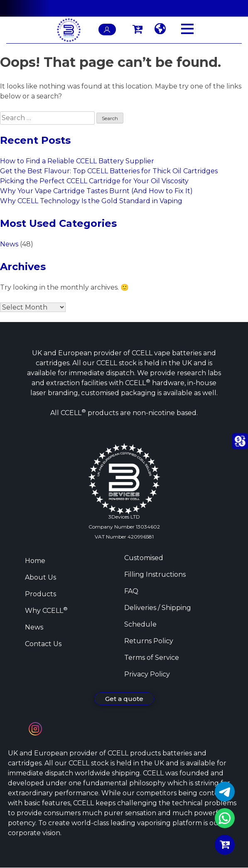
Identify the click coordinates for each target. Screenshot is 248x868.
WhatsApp (225, 818)
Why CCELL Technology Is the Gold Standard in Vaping (91, 201)
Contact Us (43, 644)
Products (41, 594)
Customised (144, 558)
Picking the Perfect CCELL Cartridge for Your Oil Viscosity (94, 181)
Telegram (225, 792)
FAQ (131, 591)
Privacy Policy (147, 674)
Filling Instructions (155, 574)
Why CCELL (46, 611)
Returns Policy (149, 641)
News (9, 244)
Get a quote (124, 699)
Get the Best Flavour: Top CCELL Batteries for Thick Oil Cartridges (109, 171)
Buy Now (225, 845)
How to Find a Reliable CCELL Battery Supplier (77, 161)
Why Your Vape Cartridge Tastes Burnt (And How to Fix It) (96, 191)
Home (35, 561)
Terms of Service (152, 658)
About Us (41, 577)
